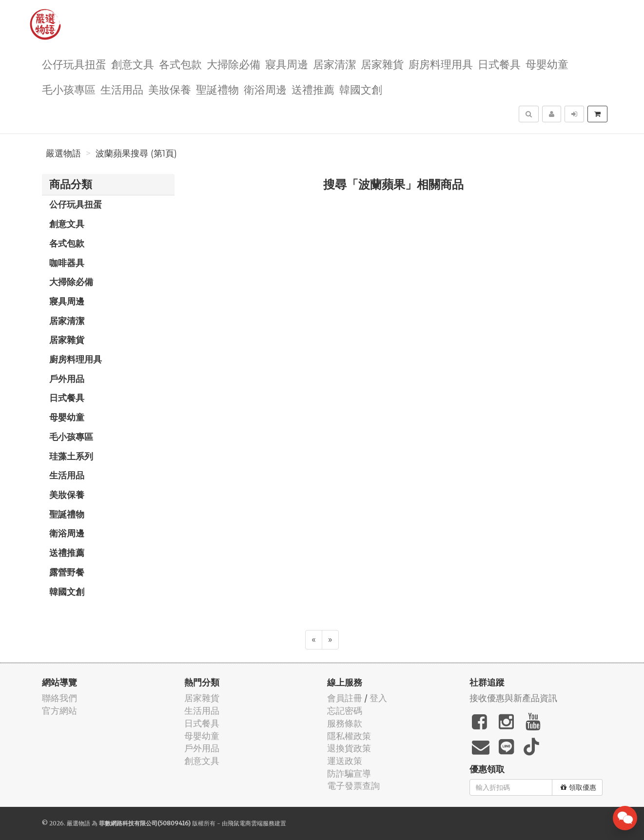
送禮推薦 (313, 89)
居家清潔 (334, 64)
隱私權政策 (349, 736)
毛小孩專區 (69, 89)
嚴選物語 (63, 153)
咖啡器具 (67, 263)
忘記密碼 (345, 711)
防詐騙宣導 (349, 773)
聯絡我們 (59, 698)
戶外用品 (67, 379)
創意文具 (133, 64)
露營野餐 (67, 572)
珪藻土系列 (71, 456)
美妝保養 (170, 89)
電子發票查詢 (353, 786)
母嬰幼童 (547, 64)
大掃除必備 (234, 64)
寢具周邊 (287, 64)
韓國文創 (361, 89)
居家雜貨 (382, 64)
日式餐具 (499, 64)
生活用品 (122, 89)
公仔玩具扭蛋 (74, 64)
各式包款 (180, 64)
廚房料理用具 (441, 64)
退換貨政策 (349, 748)
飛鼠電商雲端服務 (251, 823)
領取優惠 (578, 787)
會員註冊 (345, 698)
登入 (378, 698)
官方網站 (59, 711)
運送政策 (345, 761)
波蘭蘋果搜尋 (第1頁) (136, 153)
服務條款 (345, 723)
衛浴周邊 (265, 89)
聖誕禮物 (217, 89)
